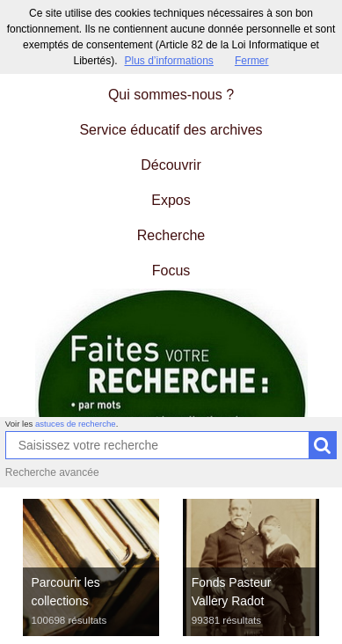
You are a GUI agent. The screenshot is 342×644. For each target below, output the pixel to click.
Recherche (171, 235)
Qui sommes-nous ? (171, 95)
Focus (171, 271)
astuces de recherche (76, 424)
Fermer (252, 61)
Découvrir (171, 165)
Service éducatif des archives (171, 130)
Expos (171, 200)
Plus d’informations (168, 61)
